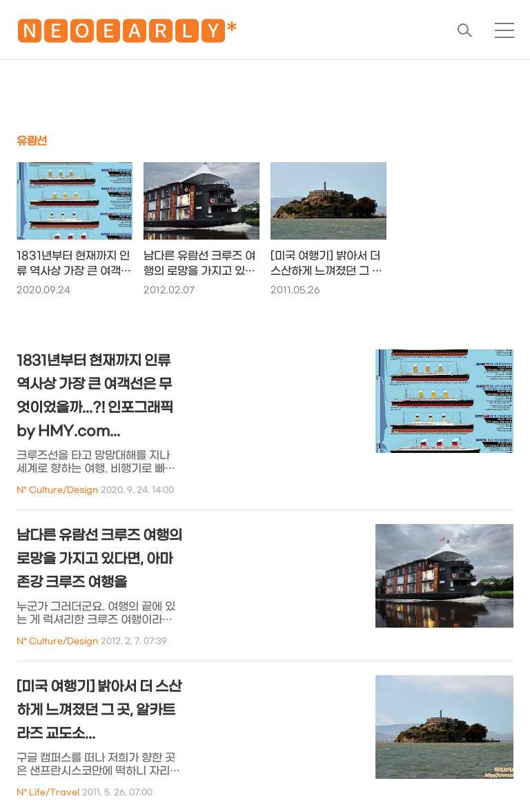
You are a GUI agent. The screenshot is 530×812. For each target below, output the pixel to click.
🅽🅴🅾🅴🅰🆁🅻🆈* (127, 34)
